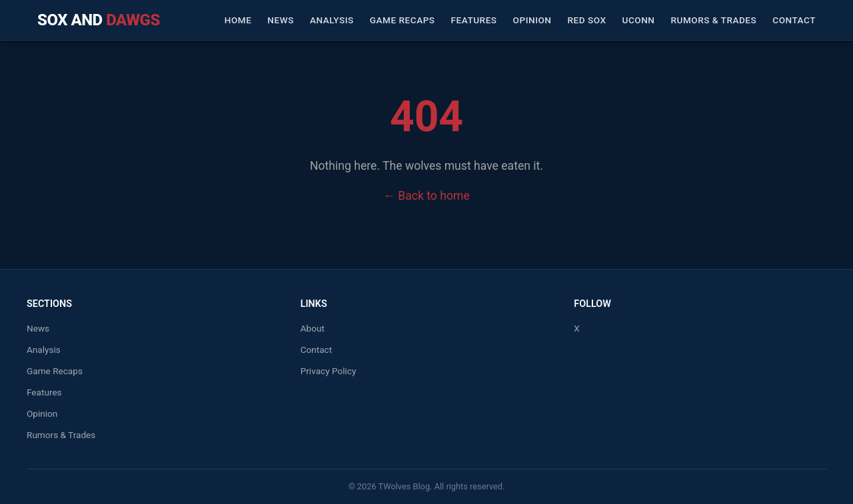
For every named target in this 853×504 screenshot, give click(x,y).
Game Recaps (403, 20)
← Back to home (426, 196)
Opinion (532, 20)
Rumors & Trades (713, 20)
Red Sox (587, 20)
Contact (794, 20)
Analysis (332, 20)
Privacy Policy (329, 371)
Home (238, 20)
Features (474, 20)
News (281, 20)
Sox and (99, 20)
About (313, 328)
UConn (639, 20)
